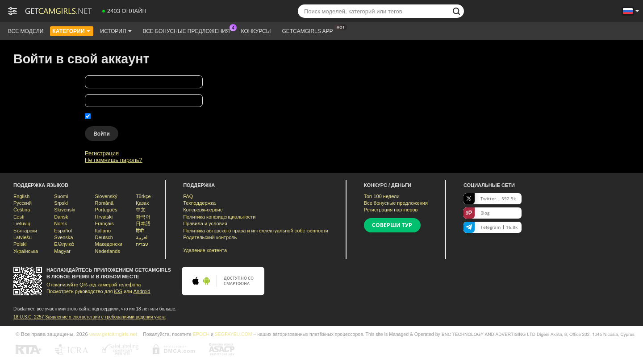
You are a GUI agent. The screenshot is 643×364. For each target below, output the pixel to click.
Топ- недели (382, 196)
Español (63, 231)
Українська (26, 251)
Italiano (103, 231)
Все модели (26, 31)
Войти (102, 134)
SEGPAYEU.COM (234, 334)
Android (142, 291)
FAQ (188, 196)
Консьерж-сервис (203, 210)
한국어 (143, 217)
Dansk (61, 217)
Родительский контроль (210, 237)
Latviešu (23, 237)
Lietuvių (22, 223)
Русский (23, 203)
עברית (142, 244)
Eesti (19, 217)
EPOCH (201, 334)
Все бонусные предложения (189, 30)
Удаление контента (205, 250)
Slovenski (65, 210)
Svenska (63, 237)
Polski (20, 244)
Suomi (61, 196)
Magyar (62, 251)
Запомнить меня (115, 116)
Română (104, 203)
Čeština (22, 210)
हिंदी (140, 231)
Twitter (490, 199)
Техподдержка (199, 203)
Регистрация (102, 153)
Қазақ (142, 203)
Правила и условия (205, 223)
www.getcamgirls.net (113, 334)
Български (25, 231)
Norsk (61, 223)
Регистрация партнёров (391, 210)
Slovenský (106, 196)
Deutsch (104, 237)
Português (106, 210)
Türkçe (143, 196)
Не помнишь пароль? (114, 160)
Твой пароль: (31, 102)
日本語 (143, 223)
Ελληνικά (64, 244)
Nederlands (108, 251)
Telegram (491, 227)
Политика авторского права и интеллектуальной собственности (256, 231)
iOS (118, 291)
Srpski (61, 203)
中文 (141, 210)
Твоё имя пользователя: (46, 83)
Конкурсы (256, 31)
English (21, 196)
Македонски (109, 244)
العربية (142, 237)
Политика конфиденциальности (219, 217)
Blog (476, 213)
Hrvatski (104, 217)
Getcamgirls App (309, 30)
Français (104, 223)
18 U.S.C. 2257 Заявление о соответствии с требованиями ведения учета (90, 317)
